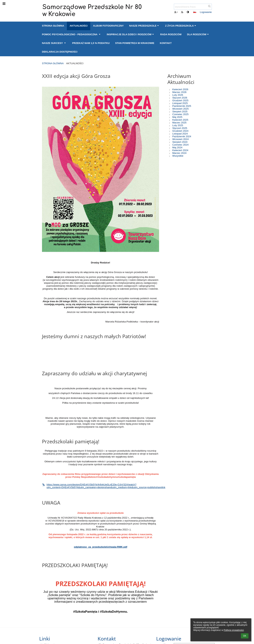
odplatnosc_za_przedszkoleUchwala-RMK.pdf (101, 547)
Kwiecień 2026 (180, 89)
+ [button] (176, 12)
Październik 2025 (182, 106)
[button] (195, 12)
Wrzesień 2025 (180, 109)
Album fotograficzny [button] (108, 26)
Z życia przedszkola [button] (181, 26)
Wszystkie (178, 156)
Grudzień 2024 (180, 131)
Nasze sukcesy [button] (54, 43)
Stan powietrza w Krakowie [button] (135, 43)
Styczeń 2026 (180, 98)
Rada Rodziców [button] (171, 34)
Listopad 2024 (180, 134)
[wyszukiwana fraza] (193, 7)
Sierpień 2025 (180, 112)
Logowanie (206, 12)
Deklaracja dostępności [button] (60, 52)
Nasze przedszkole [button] (144, 26)
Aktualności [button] (79, 26)
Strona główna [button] (53, 26)
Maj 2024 (177, 147)
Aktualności (75, 63)
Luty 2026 (178, 95)
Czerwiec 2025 (180, 114)
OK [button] (245, 636)
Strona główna (53, 63)
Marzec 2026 (179, 92)
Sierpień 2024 (180, 142)
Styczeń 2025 (180, 128)
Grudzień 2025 (180, 100)
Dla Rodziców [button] (198, 34)
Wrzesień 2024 (180, 139)
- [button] (182, 12)
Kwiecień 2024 (180, 150)
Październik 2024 (182, 136)
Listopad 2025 (180, 103)
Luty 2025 (178, 125)
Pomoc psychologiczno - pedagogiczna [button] (72, 34)
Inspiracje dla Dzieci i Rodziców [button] (131, 34)
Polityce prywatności (234, 630)
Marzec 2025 (179, 123)
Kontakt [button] (166, 43)
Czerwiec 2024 (180, 145)
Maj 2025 (177, 117)
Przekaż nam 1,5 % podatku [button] (91, 43)
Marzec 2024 (179, 153)
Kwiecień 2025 (180, 120)
